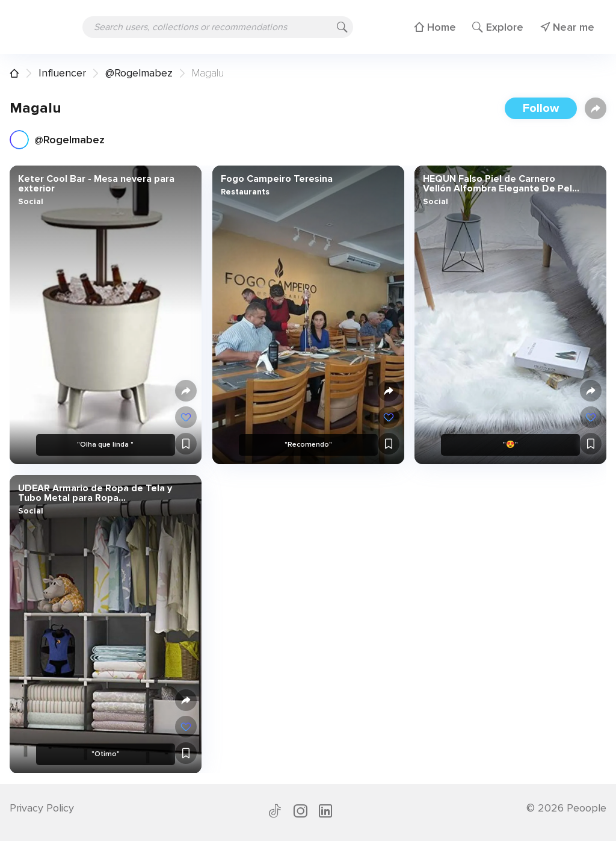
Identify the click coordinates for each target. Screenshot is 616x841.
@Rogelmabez (139, 73)
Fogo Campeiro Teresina (276, 179)
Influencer (62, 73)
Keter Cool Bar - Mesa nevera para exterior (96, 184)
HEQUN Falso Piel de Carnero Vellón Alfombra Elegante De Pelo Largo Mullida (500, 184)
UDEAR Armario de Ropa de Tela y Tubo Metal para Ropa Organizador (95, 492)
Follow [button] (541, 108)
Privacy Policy (42, 808)
